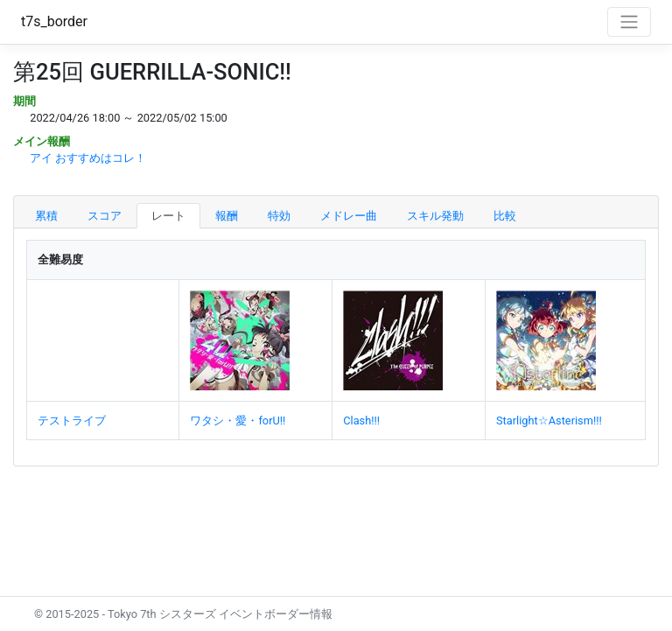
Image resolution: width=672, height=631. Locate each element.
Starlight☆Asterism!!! (549, 421)
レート (168, 216)
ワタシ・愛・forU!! (238, 421)
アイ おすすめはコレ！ (88, 158)
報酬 (227, 216)
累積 (46, 216)
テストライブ (72, 421)
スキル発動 (435, 216)
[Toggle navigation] (629, 22)
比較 (505, 216)
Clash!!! (361, 421)
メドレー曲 (349, 216)
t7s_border (54, 21)
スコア (105, 216)
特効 (279, 216)
